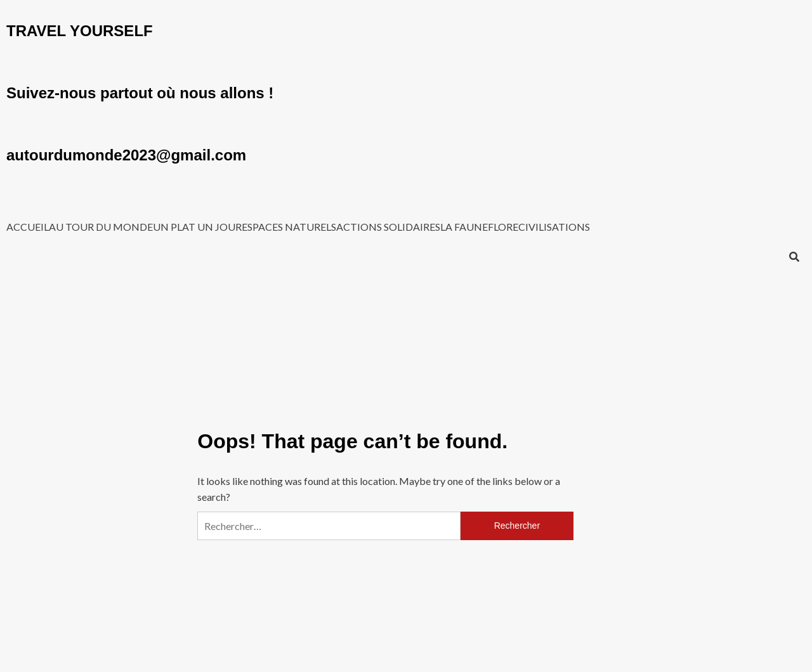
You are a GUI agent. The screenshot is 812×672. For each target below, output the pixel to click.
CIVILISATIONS (554, 227)
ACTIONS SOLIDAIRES (388, 227)
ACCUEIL (28, 227)
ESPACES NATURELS (289, 227)
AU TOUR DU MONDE (101, 227)
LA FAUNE (464, 227)
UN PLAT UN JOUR (197, 227)
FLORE (503, 227)
